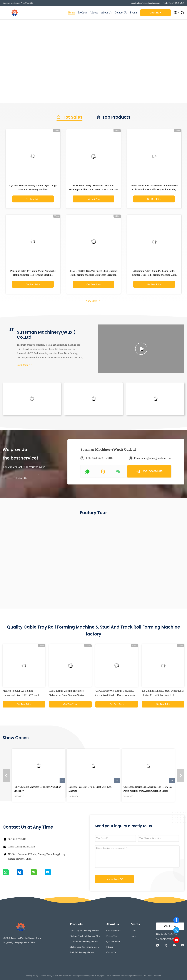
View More (93, 301)
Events (134, 13)
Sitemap (110, 947)
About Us (106, 13)
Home (72, 13)
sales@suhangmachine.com (21, 847)
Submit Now (114, 879)
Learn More (24, 365)
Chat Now (156, 13)
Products (83, 13)
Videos (94, 13)
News (133, 936)
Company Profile (114, 931)
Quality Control (113, 941)
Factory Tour (112, 936)
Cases (133, 931)
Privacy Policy (32, 976)
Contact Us (121, 13)
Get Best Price (33, 199)
